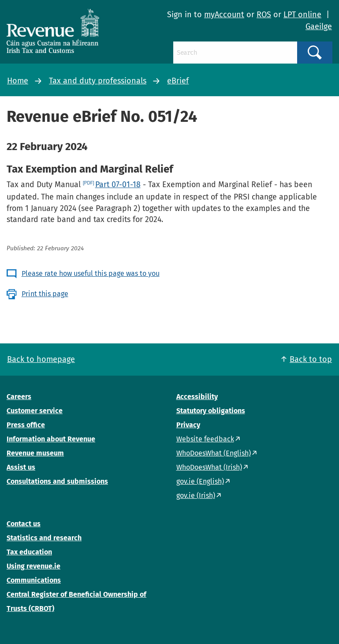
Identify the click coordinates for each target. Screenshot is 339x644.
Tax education (29, 552)
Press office (26, 425)
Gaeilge (319, 26)
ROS (264, 15)
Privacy (188, 425)
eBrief (178, 81)
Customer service (35, 411)
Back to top (311, 359)
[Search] (235, 53)
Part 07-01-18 (118, 185)
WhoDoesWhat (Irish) (209, 467)
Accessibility (197, 397)
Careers (19, 397)
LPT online (302, 15)
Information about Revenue (51, 439)
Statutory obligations (211, 411)
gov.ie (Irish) (196, 495)
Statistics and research (44, 538)
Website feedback (205, 439)
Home (18, 81)
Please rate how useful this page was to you (91, 273)
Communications (34, 580)
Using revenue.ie (34, 566)
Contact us (24, 524)
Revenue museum (35, 453)
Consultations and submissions (57, 481)
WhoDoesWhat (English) (214, 453)
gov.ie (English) (200, 481)
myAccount (224, 15)
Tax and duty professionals (98, 81)
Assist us (21, 467)
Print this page (45, 294)
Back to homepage (41, 359)
